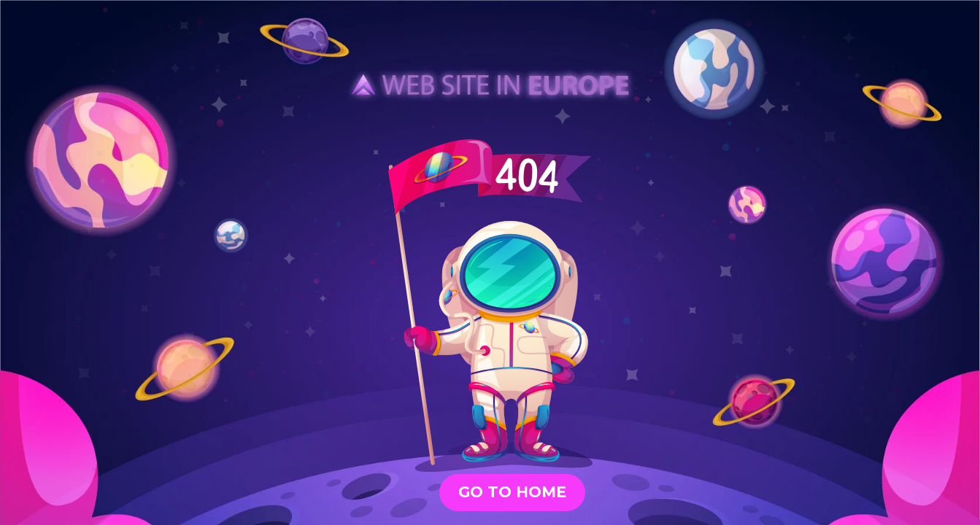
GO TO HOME (512, 492)
